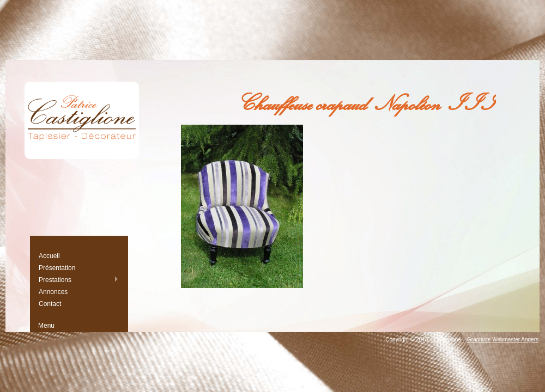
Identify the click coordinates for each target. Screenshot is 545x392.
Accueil (49, 256)
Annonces (53, 292)
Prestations (78, 280)
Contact (50, 304)
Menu (46, 326)
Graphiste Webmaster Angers (503, 339)
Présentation (57, 268)
